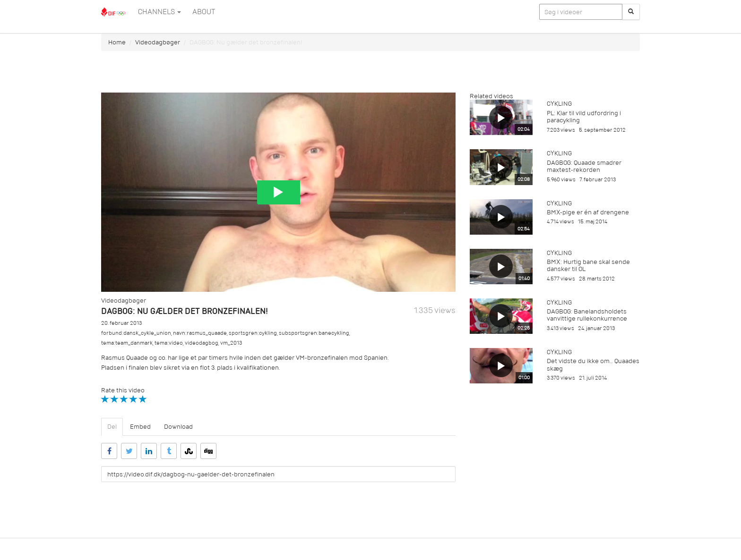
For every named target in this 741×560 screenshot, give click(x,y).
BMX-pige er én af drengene (588, 212)
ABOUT (204, 12)
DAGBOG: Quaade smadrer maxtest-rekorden (584, 166)
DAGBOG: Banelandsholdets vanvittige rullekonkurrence (587, 315)
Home (117, 42)
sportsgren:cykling (253, 333)
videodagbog (202, 343)
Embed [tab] (140, 427)
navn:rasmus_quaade (200, 333)
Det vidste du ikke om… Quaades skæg (593, 365)
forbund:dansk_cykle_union (136, 333)
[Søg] (631, 12)
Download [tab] (178, 427)
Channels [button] (159, 12)
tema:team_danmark (127, 343)
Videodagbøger (158, 42)
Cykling (559, 104)
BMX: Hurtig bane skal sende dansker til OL (588, 265)
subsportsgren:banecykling (314, 333)
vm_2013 (231, 343)
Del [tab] (112, 427)
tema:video (169, 343)
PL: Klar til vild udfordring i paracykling (584, 117)
